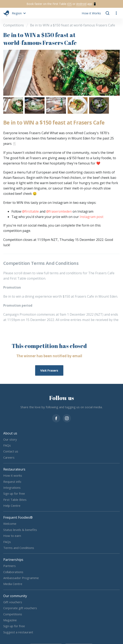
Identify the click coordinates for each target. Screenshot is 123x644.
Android (81, 4)
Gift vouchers (13, 602)
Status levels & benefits (20, 529)
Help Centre (12, 506)
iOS (69, 4)
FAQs (7, 445)
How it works (13, 475)
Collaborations (13, 572)
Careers (9, 457)
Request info (12, 481)
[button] (18, 13)
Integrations (12, 488)
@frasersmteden (59, 211)
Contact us (11, 451)
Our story (10, 439)
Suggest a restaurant (18, 632)
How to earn (12, 536)
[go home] (6, 13)
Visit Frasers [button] (49, 370)
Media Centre (13, 584)
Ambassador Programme (21, 578)
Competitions (13, 614)
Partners (10, 566)
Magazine (10, 620)
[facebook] (56, 418)
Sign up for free (14, 493)
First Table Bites (15, 499)
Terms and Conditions (19, 548)
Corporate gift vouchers (20, 608)
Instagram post (92, 217)
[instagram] (67, 418)
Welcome (10, 524)
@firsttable (30, 211)
